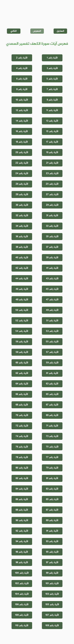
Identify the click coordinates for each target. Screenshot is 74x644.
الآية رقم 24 (22, 173)
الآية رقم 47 (52, 300)
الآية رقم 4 (22, 68)
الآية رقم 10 (22, 100)
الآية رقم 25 (52, 184)
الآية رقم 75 (52, 447)
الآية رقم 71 (52, 426)
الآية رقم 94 (22, 541)
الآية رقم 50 (22, 310)
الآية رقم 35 (52, 237)
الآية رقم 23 (52, 173)
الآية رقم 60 (22, 363)
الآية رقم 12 (22, 110)
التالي (14, 31)
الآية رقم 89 (52, 520)
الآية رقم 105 (52, 605)
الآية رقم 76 (22, 447)
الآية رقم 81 (52, 478)
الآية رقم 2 (22, 58)
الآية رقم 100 (22, 573)
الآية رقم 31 (52, 216)
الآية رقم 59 (52, 363)
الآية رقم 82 (22, 478)
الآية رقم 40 (22, 258)
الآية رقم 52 (22, 321)
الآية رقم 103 (52, 594)
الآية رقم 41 (52, 268)
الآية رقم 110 (22, 626)
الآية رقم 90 (22, 520)
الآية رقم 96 (22, 552)
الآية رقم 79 (52, 468)
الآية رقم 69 (52, 415)
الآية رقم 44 (22, 279)
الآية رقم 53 (52, 331)
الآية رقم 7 (52, 89)
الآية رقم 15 (52, 131)
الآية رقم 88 (22, 510)
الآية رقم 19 (52, 152)
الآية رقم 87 (52, 510)
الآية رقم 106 (22, 605)
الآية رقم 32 (22, 216)
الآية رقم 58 (22, 352)
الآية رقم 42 (22, 268)
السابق (60, 31)
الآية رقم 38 (22, 247)
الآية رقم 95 (52, 552)
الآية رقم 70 (22, 415)
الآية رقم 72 (22, 426)
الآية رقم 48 (22, 300)
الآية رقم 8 (22, 89)
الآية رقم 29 (52, 205)
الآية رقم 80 (22, 468)
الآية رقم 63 (52, 384)
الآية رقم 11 (52, 110)
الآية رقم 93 (52, 541)
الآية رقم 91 (52, 531)
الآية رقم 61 (52, 373)
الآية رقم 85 (52, 499)
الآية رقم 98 (22, 562)
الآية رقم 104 (22, 594)
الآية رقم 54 (22, 331)
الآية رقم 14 (22, 121)
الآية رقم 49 (52, 310)
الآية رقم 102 (22, 584)
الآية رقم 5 (52, 79)
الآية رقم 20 (22, 152)
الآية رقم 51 (52, 321)
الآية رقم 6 (22, 79)
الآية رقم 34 (22, 226)
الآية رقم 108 (22, 615)
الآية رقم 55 (52, 342)
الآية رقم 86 (22, 499)
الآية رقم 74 (22, 436)
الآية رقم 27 (52, 195)
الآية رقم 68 (22, 405)
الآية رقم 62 (22, 373)
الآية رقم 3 (52, 68)
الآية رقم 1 (52, 58)
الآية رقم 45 (52, 289)
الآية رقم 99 (52, 573)
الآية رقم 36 (22, 237)
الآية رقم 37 (52, 247)
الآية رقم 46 (22, 289)
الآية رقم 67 (52, 405)
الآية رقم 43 (52, 279)
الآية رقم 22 (22, 163)
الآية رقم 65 (52, 394)
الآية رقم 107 (52, 615)
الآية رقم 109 (52, 626)
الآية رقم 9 (52, 100)
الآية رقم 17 (52, 142)
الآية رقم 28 (22, 195)
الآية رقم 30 (22, 205)
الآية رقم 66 (22, 394)
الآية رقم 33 (52, 226)
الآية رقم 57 (52, 352)
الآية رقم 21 (52, 163)
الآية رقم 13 (52, 121)
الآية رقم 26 (22, 184)
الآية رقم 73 (52, 436)
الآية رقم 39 (52, 258)
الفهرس (37, 31)
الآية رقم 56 (22, 342)
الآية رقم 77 (52, 457)
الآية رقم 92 (22, 531)
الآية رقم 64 (22, 384)
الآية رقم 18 (22, 142)
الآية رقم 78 (22, 457)
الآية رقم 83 (52, 489)
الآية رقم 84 (22, 489)
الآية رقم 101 (52, 584)
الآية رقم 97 (52, 562)
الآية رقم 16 (22, 131)
